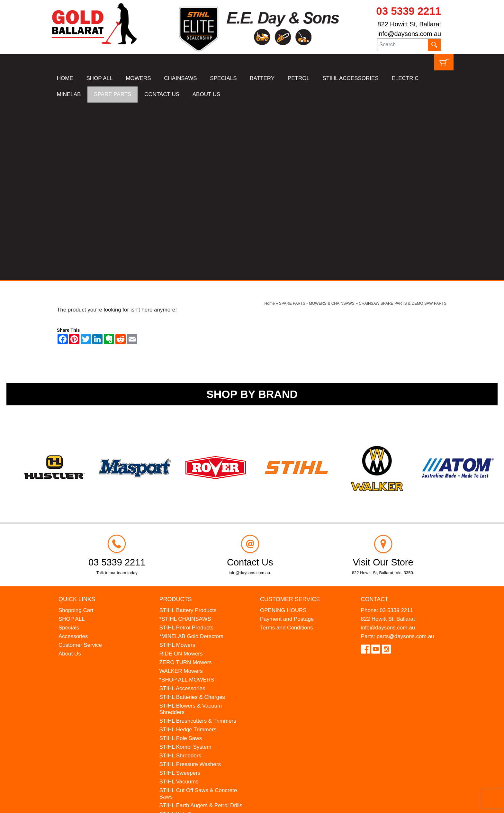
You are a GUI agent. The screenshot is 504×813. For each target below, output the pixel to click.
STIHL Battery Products (188, 433)
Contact (375, 422)
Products (175, 422)
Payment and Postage (287, 442)
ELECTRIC (405, 78)
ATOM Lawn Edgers (184, 654)
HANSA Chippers (180, 663)
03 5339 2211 (409, 11)
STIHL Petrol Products (186, 450)
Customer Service (80, 468)
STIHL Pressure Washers (190, 587)
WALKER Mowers (181, 494)
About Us (70, 476)
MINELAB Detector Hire (188, 680)
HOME (65, 78)
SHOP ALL (100, 78)
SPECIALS (223, 78)
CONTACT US (162, 94)
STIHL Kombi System (185, 569)
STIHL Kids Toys (179, 637)
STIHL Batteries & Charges (192, 520)
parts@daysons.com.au (405, 459)
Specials (69, 450)
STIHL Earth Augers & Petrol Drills (201, 628)
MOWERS (138, 78)
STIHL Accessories (182, 511)
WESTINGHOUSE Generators (196, 671)
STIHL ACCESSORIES (351, 78)
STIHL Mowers (177, 468)
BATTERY (262, 78)
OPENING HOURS (283, 433)
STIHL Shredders (180, 578)
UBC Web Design (83, 804)
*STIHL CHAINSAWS (185, 442)
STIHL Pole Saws (180, 561)
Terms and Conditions (286, 450)
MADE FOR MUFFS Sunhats (194, 645)
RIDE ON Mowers (181, 476)
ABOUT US (207, 94)
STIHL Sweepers (180, 596)
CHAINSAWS (180, 78)
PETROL (299, 78)
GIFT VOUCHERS (181, 689)
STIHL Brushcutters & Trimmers (198, 543)
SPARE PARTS (113, 94)
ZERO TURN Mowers (185, 485)
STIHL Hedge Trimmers (188, 552)
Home (270, 126)
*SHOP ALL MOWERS (187, 502)
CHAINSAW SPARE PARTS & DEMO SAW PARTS (403, 126)
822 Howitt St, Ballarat (409, 24)
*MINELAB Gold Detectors (191, 459)
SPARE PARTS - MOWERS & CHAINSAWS (317, 126)
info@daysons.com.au (409, 34)
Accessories (73, 459)
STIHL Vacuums (179, 604)
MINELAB (69, 94)
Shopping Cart (76, 433)
